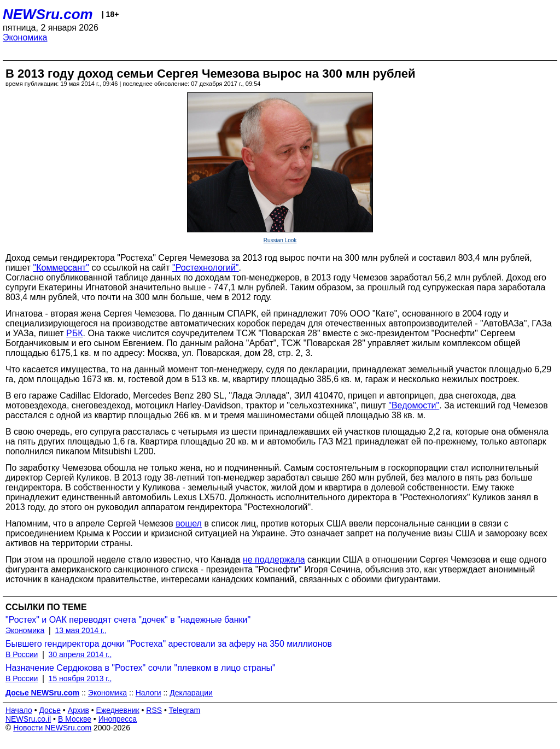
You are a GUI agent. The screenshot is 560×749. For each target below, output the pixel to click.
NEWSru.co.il (28, 719)
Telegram (185, 710)
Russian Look (280, 240)
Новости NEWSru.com (52, 728)
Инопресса (118, 719)
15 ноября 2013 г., (80, 678)
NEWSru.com (48, 14)
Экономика (25, 37)
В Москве (75, 719)
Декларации (191, 693)
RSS (154, 710)
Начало (19, 710)
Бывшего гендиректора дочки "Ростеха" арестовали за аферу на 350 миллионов (169, 644)
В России (22, 654)
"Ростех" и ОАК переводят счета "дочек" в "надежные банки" (128, 620)
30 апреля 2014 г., (80, 654)
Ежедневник (118, 710)
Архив (78, 710)
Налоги (148, 693)
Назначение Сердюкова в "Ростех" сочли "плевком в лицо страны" (141, 668)
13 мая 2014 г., (81, 630)
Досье (50, 710)
